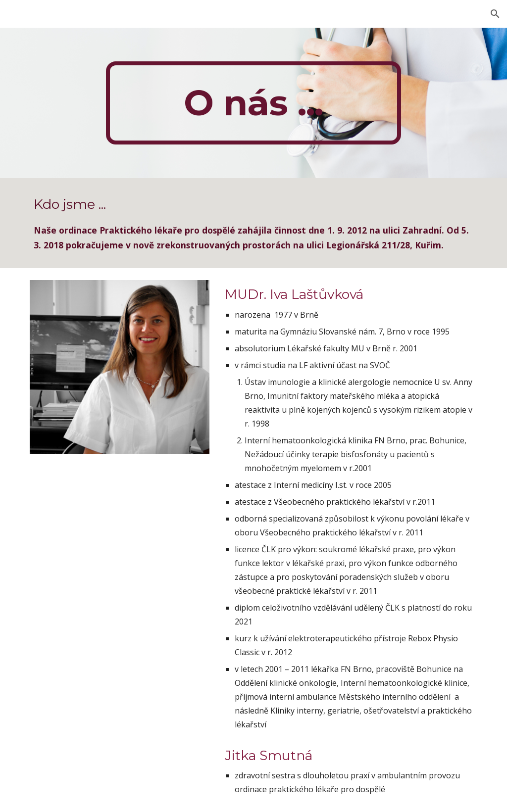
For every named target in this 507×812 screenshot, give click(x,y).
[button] (495, 14)
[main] (253, 103)
